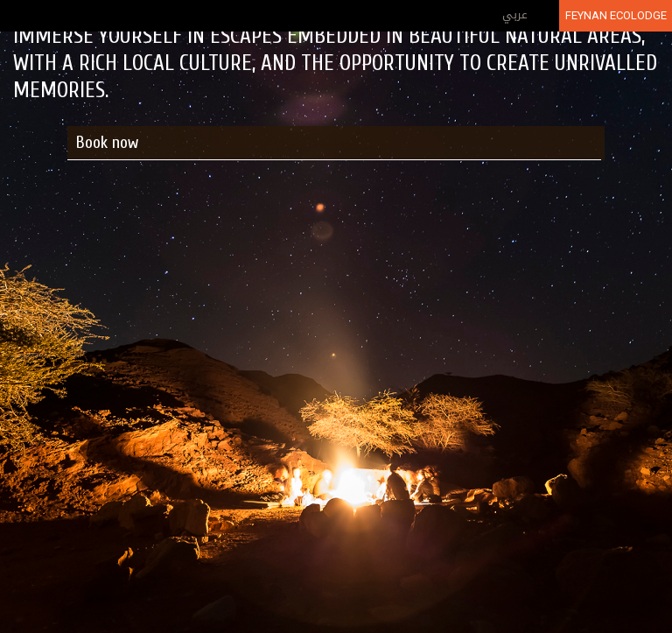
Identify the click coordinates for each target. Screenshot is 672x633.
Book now (107, 142)
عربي (515, 14)
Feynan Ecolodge (616, 15)
